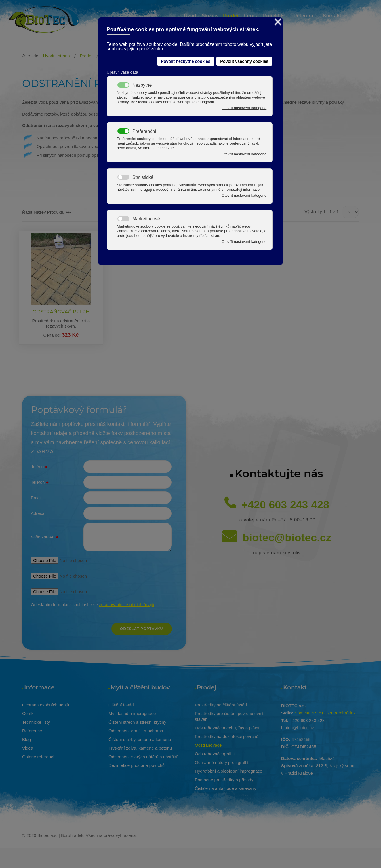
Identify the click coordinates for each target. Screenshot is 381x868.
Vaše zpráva (44, 537)
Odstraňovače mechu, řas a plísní (227, 728)
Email (36, 498)
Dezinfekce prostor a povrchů (137, 765)
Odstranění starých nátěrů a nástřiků (143, 757)
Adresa (38, 513)
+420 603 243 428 (285, 505)
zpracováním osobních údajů (127, 605)
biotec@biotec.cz (287, 538)
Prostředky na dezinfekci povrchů (227, 736)
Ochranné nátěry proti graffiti (222, 762)
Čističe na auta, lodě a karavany (225, 788)
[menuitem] (190, 17)
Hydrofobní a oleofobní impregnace (228, 771)
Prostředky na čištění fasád (221, 705)
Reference (32, 731)
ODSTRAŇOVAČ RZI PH (61, 312)
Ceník (28, 713)
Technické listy (36, 722)
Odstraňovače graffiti (215, 754)
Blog (26, 739)
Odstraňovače (208, 745)
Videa (28, 748)
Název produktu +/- (52, 212)
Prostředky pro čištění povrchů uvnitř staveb (230, 716)
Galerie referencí (38, 757)
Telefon (40, 483)
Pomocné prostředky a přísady (224, 780)
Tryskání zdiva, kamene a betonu (140, 748)
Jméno (39, 467)
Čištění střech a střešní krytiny (137, 722)
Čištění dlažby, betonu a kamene (140, 739)
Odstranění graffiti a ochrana (136, 731)
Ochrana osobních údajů (46, 705)
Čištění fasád (121, 705)
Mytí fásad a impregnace (132, 713)
